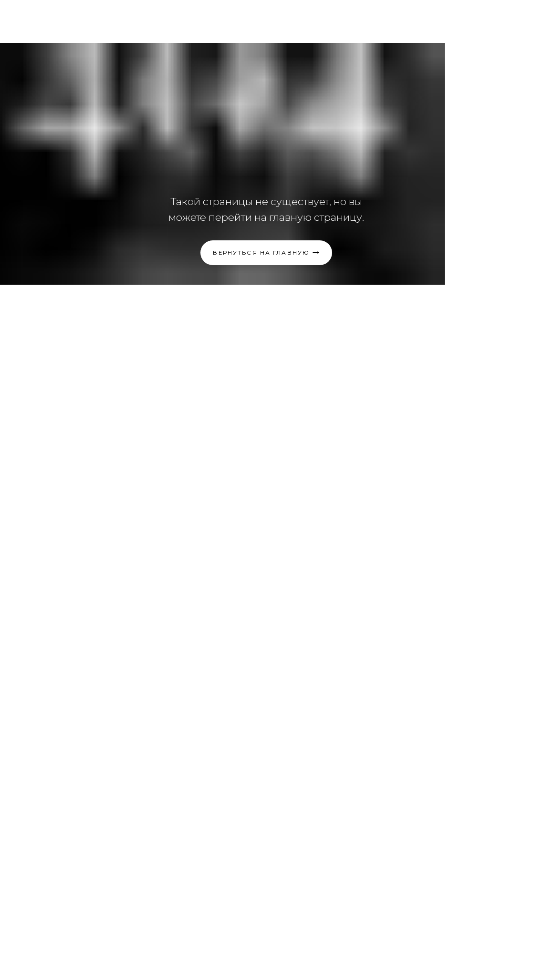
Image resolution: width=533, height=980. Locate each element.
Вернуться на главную (261, 253)
